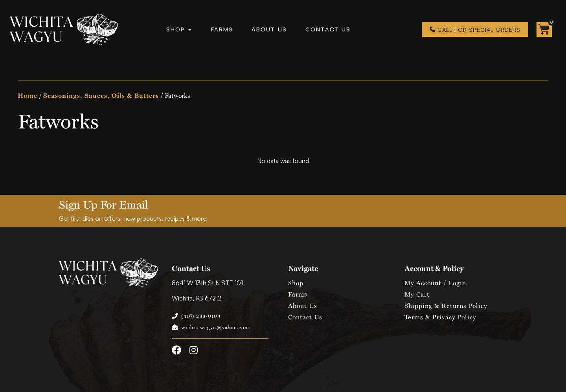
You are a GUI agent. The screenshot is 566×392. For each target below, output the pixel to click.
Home (28, 95)
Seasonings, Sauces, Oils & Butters (101, 95)
